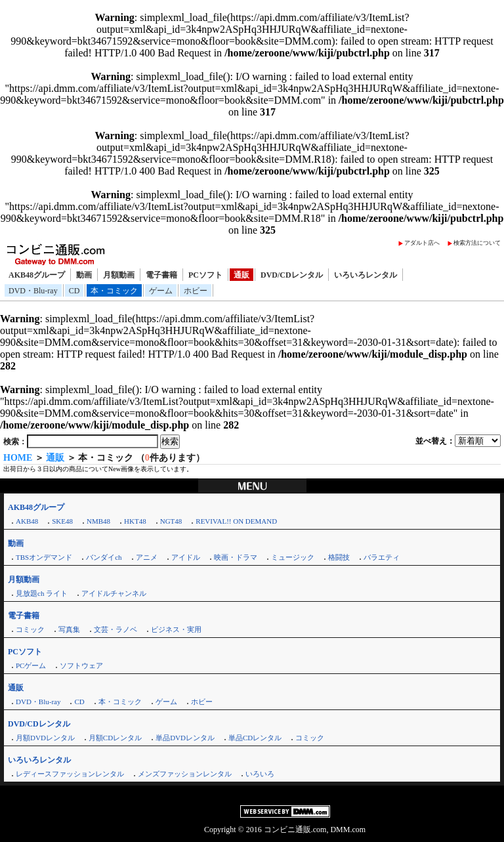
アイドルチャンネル (114, 593)
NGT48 (171, 521)
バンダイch (104, 557)
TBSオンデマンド (44, 557)
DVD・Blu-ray (33, 291)
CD (74, 291)
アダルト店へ (422, 243)
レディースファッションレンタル (70, 774)
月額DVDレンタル (45, 738)
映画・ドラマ (236, 557)
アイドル (186, 557)
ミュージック (293, 557)
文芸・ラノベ (115, 629)
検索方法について (477, 243)
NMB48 (98, 521)
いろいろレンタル (366, 275)
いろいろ (260, 774)
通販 (241, 275)
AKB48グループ (37, 275)
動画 (84, 275)
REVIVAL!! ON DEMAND (236, 521)
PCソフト (205, 275)
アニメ (147, 557)
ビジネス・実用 (176, 629)
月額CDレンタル (115, 738)
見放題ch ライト (42, 593)
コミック (30, 629)
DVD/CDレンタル (292, 275)
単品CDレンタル (255, 738)
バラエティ (382, 557)
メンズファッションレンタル (185, 774)
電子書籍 (161, 275)
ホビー (196, 291)
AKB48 (27, 521)
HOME (18, 458)
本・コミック (114, 291)
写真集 (69, 629)
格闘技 (339, 557)
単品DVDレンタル (185, 738)
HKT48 (135, 521)
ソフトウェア (81, 665)
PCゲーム (31, 665)
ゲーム (161, 291)
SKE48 (62, 521)
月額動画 (119, 275)
